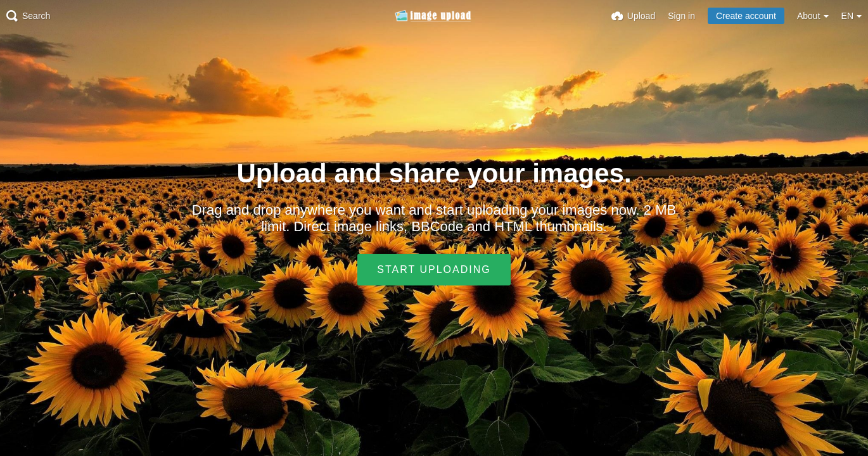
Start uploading (434, 269)
